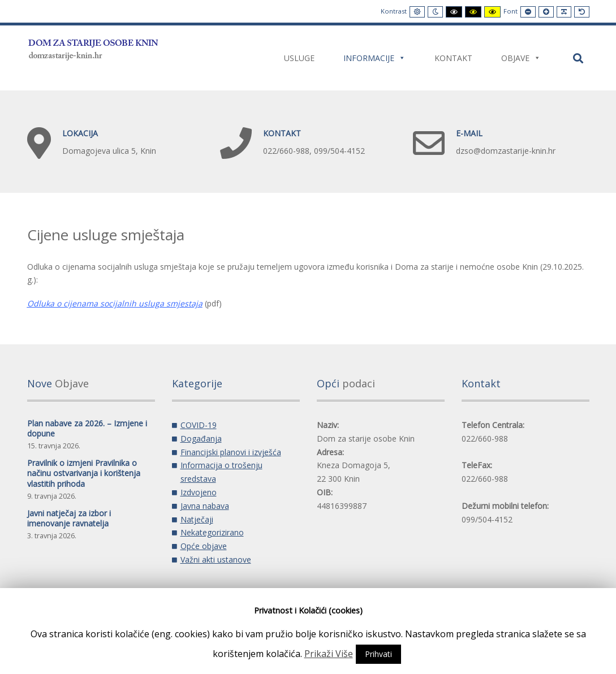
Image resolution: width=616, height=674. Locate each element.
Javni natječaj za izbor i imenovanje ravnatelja (69, 518)
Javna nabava (205, 506)
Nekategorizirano (212, 532)
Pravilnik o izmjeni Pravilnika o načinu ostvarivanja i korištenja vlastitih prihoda (84, 473)
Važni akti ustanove (216, 559)
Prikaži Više (329, 654)
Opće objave (204, 546)
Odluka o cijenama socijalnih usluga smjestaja (115, 303)
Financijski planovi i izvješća (231, 452)
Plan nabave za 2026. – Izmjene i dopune (87, 428)
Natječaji (197, 519)
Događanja (201, 438)
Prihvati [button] (378, 654)
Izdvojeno (199, 492)
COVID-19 (199, 425)
